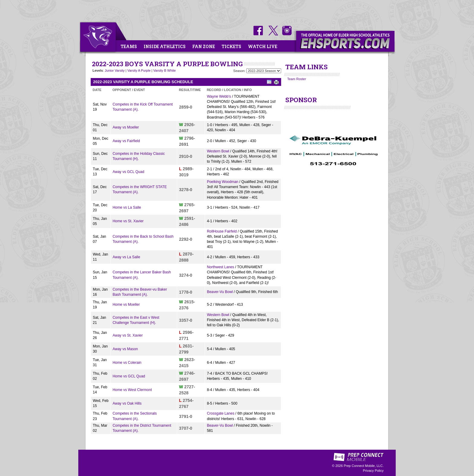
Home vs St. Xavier (128, 221)
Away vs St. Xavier (128, 335)
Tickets (231, 46)
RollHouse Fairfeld (222, 231)
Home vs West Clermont (132, 390)
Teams (129, 46)
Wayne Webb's (219, 96)
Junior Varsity (115, 70)
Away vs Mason (125, 349)
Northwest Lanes (220, 267)
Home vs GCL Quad (129, 376)
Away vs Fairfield (126, 141)
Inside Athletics (165, 46)
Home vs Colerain (127, 363)
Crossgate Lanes (221, 413)
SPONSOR (301, 100)
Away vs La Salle (126, 257)
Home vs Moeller (126, 305)
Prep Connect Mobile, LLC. (364, 466)
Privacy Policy (373, 471)
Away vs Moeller (126, 127)
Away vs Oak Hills (127, 403)
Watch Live (263, 46)
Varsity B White (164, 70)
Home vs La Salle (127, 207)
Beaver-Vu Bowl (220, 292)
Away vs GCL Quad (128, 172)
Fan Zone (204, 46)
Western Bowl (218, 151)
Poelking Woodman (222, 182)
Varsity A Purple (139, 70)
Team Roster (297, 79)
